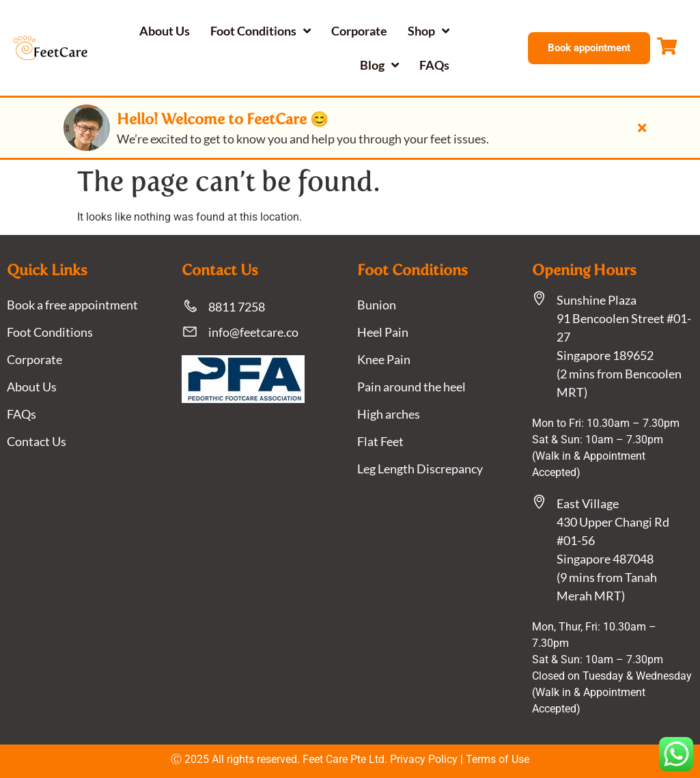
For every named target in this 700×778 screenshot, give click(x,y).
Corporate (359, 31)
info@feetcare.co (253, 332)
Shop (429, 31)
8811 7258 (237, 307)
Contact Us (37, 441)
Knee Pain (384, 359)
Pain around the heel (411, 387)
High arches (389, 414)
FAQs (434, 65)
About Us (165, 31)
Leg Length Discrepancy (420, 469)
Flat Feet (380, 441)
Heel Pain (383, 332)
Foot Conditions (261, 31)
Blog (379, 65)
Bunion (377, 305)
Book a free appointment (72, 305)
